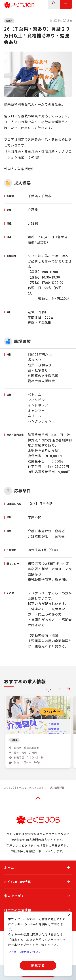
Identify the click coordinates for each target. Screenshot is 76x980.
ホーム (9, 878)
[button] (69, 689)
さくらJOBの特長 (17, 892)
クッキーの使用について (25, 952)
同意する (38, 965)
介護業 (9, 21)
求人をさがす (14, 906)
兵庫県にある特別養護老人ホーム (35, 746)
